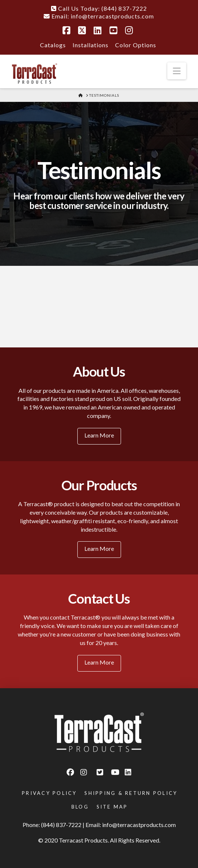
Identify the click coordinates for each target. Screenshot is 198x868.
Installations (90, 45)
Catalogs (53, 45)
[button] (177, 71)
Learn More (99, 435)
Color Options (136, 45)
